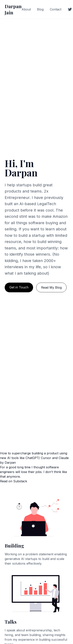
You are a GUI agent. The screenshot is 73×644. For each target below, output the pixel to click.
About (26, 9)
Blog (40, 9)
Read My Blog (51, 287)
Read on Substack (14, 481)
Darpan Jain (13, 9)
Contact (56, 9)
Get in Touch (19, 287)
